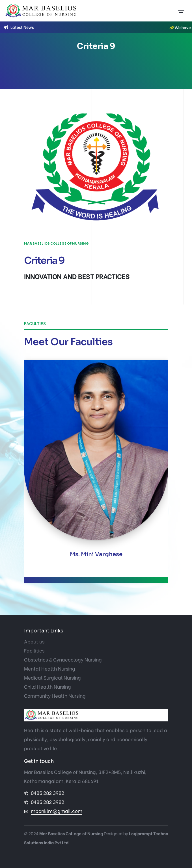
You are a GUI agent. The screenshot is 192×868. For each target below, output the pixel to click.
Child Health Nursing (48, 687)
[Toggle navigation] (181, 11)
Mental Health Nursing (50, 668)
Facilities (34, 650)
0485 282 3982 (48, 793)
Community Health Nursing (55, 696)
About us (34, 641)
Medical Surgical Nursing (52, 677)
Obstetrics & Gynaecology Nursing (63, 659)
